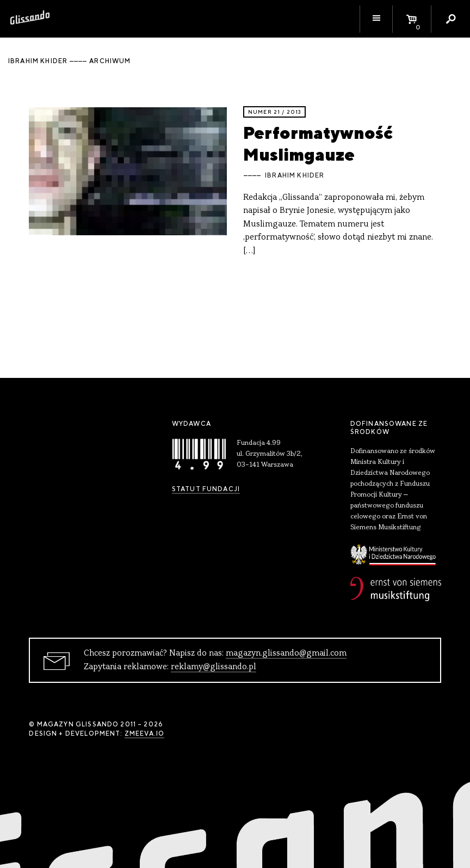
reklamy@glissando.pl (214, 667)
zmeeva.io (144, 733)
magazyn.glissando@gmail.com (286, 653)
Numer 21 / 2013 (274, 112)
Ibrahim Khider (295, 175)
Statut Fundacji (206, 489)
